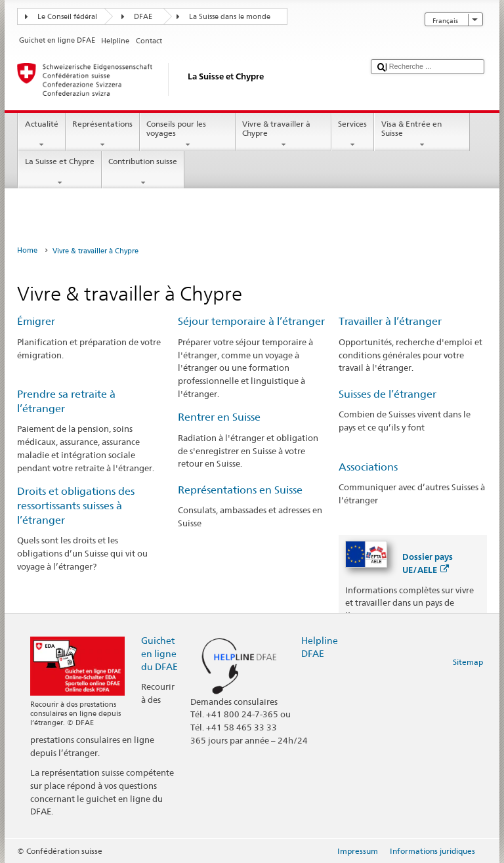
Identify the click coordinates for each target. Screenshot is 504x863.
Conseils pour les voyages (188, 135)
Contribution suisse (143, 172)
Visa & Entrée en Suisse (422, 135)
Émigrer (36, 321)
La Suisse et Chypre (59, 172)
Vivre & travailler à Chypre (283, 135)
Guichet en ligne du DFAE (159, 653)
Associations (368, 467)
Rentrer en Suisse (219, 417)
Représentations (103, 135)
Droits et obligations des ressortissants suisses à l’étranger (76, 506)
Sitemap (468, 662)
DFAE (143, 17)
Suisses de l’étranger (388, 394)
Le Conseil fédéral (67, 17)
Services (353, 135)
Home (27, 250)
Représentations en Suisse (240, 490)
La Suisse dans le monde (230, 17)
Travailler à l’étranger (390, 321)
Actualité (41, 135)
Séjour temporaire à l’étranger (251, 321)
